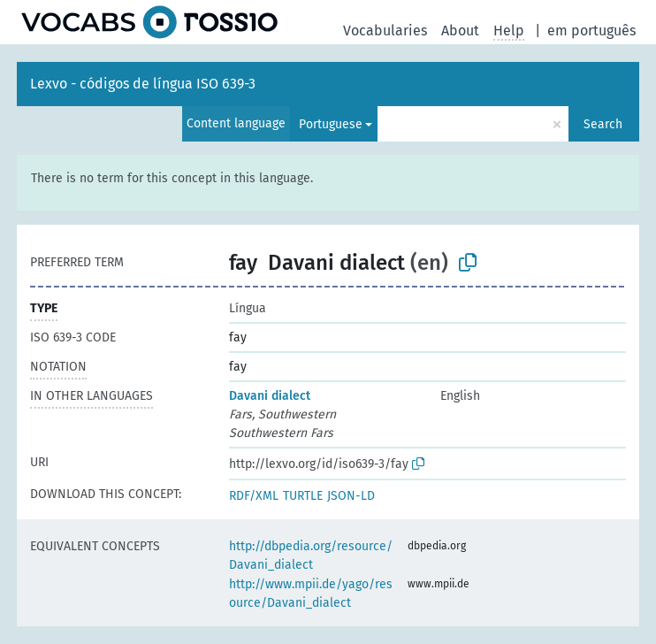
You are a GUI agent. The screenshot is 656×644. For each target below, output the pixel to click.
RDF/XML (254, 496)
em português (591, 31)
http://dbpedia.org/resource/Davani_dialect (311, 556)
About (460, 31)
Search (603, 124)
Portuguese (331, 124)
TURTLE (303, 496)
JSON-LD (351, 496)
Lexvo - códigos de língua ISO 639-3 (143, 84)
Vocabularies (385, 31)
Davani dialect (270, 396)
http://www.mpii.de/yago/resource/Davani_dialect (311, 594)
